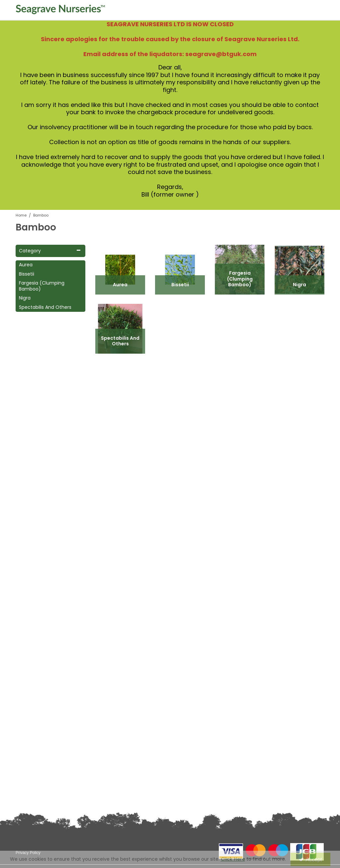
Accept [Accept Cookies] (310, 860)
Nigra (25, 298)
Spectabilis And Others (45, 307)
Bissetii (27, 274)
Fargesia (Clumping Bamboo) (42, 286)
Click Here (233, 859)
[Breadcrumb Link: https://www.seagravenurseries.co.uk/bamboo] (41, 215)
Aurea (26, 265)
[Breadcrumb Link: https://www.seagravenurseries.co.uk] (21, 215)
